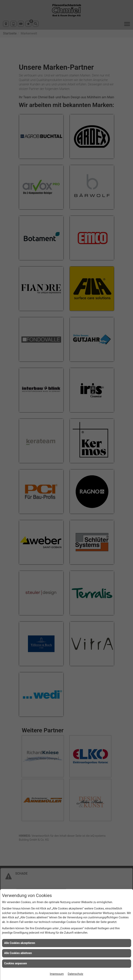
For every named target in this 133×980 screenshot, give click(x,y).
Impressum (57, 974)
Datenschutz (76, 974)
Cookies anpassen (16, 963)
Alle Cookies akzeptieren (20, 943)
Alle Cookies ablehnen (18, 953)
